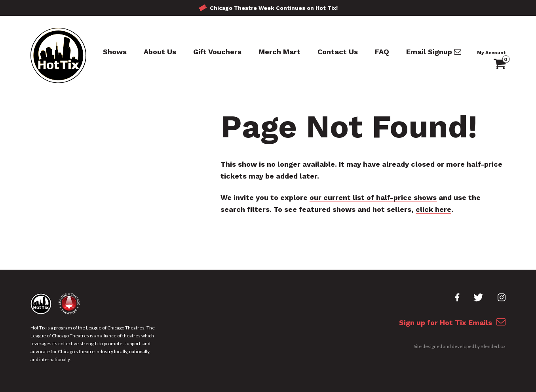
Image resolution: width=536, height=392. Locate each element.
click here (433, 209)
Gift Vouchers (217, 52)
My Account (491, 53)
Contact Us (338, 52)
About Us (160, 52)
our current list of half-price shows (373, 197)
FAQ (382, 52)
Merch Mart (279, 52)
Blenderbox (493, 346)
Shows (115, 52)
